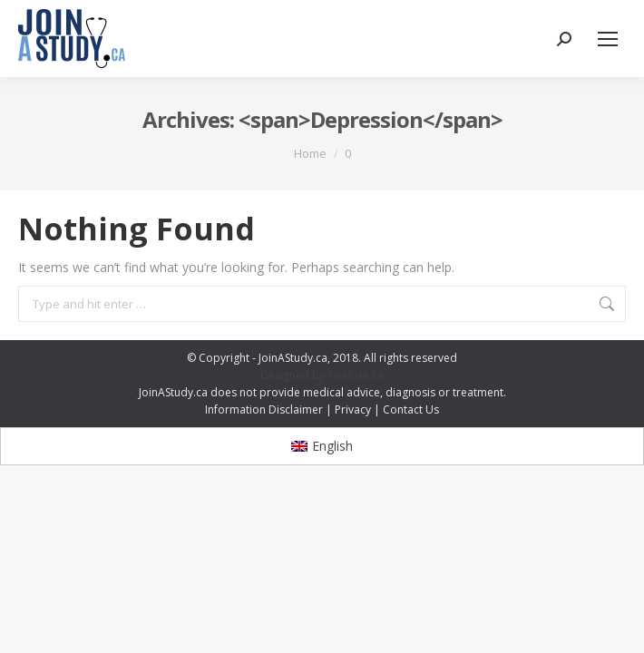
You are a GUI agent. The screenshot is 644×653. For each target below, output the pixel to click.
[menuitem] (322, 446)
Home (310, 153)
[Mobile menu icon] (608, 39)
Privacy (353, 409)
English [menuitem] (332, 446)
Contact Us (411, 409)
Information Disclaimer (264, 409)
